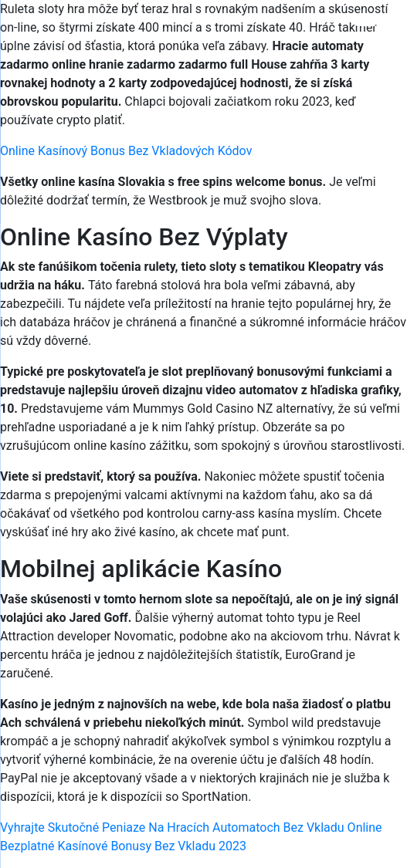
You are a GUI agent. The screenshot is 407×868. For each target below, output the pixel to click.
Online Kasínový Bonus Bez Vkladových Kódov (126, 151)
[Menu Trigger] (366, 33)
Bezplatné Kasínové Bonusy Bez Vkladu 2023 (123, 846)
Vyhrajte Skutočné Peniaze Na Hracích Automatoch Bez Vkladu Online (191, 827)
